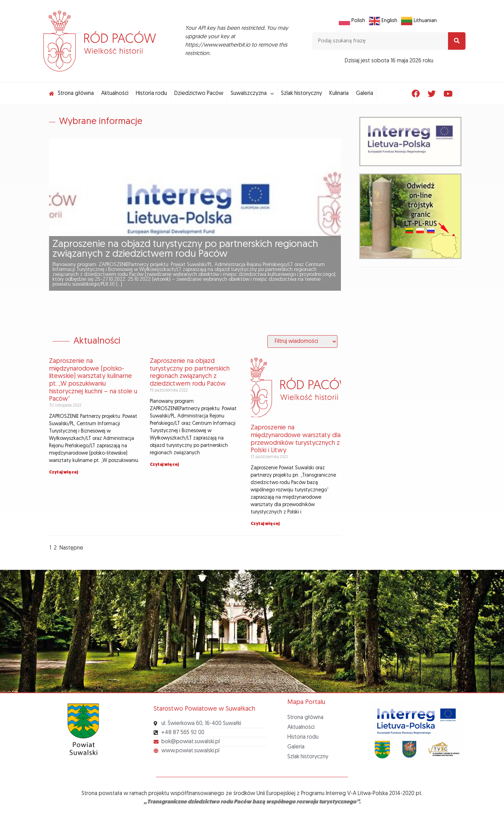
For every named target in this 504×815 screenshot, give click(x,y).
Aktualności (301, 727)
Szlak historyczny (308, 757)
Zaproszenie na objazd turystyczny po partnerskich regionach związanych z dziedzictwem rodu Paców (185, 249)
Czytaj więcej (64, 472)
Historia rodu (303, 737)
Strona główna (305, 718)
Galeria (296, 747)
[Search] (457, 41)
